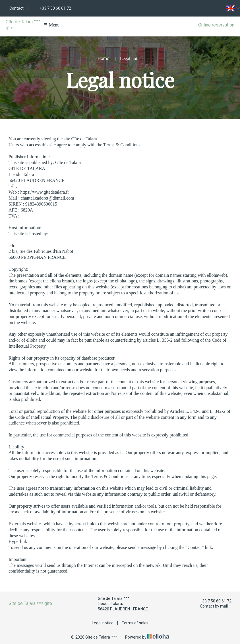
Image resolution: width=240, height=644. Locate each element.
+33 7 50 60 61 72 (212, 601)
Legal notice (103, 623)
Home (104, 59)
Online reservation (216, 25)
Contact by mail (211, 606)
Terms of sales (135, 623)
